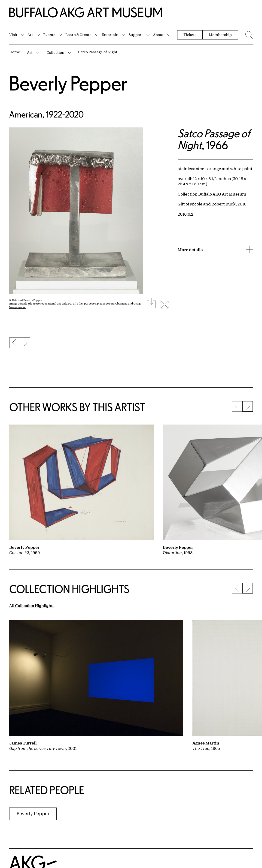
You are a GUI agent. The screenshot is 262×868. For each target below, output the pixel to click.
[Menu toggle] (248, 35)
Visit (13, 35)
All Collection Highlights (32, 605)
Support (136, 35)
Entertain (110, 35)
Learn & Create (78, 35)
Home (15, 52)
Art (30, 35)
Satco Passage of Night (98, 52)
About (158, 35)
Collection (55, 52)
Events (49, 35)
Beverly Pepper (68, 83)
